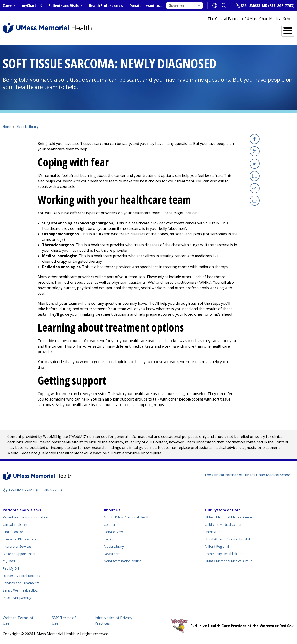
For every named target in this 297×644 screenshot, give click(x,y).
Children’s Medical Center (223, 525)
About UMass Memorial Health (127, 517)
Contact (110, 525)
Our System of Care (223, 510)
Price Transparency (17, 598)
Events (109, 539)
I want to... (153, 5)
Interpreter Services (17, 546)
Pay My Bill (11, 568)
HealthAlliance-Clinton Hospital (227, 539)
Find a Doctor (212, 29)
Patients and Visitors (65, 5)
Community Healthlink (221, 553)
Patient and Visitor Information (25, 517)
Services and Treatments (263, 29)
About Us (112, 510)
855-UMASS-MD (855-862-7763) (268, 5)
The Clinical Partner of (249, 475)
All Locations (170, 29)
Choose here (185, 5)
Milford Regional (217, 546)
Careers (9, 5)
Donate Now (113, 532)
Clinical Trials (15, 524)
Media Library (114, 546)
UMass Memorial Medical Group (229, 561)
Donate (136, 5)
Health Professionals (106, 5)
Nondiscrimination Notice (123, 561)
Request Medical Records (21, 576)
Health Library (27, 127)
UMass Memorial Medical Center (229, 517)
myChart (32, 6)
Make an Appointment (19, 554)
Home (7, 127)
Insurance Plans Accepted (22, 539)
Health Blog (20, 590)
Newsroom (112, 554)
